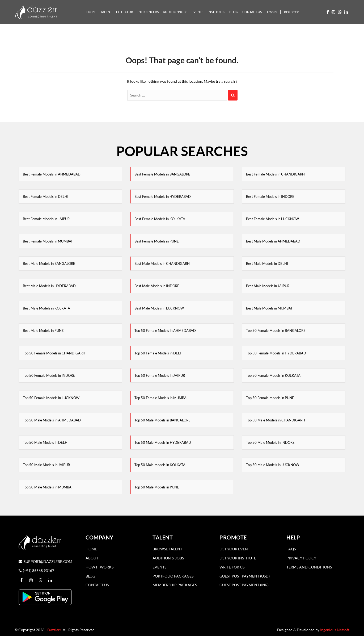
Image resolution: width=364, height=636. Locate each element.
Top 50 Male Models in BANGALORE (162, 420)
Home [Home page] (91, 549)
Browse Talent (167, 549)
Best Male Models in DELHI (267, 263)
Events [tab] (197, 12)
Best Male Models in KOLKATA (46, 308)
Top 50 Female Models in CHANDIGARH (54, 353)
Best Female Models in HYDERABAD (163, 196)
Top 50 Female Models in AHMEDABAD (165, 330)
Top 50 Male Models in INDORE (270, 442)
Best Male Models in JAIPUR (268, 286)
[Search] (177, 95)
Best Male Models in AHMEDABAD (273, 241)
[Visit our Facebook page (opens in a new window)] (328, 12)
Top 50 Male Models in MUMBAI (48, 487)
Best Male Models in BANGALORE (49, 263)
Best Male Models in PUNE (43, 330)
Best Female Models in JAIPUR (46, 219)
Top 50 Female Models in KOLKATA (273, 375)
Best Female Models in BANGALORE (162, 174)
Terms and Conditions (309, 567)
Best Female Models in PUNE (157, 241)
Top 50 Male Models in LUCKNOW (273, 465)
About (92, 558)
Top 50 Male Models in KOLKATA (160, 465)
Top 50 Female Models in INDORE (49, 375)
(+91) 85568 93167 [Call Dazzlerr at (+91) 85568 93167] (36, 570)
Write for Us (232, 567)
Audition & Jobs (168, 558)
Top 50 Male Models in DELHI (46, 442)
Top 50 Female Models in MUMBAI (161, 398)
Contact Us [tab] (252, 12)
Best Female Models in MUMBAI (48, 241)
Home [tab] (91, 12)
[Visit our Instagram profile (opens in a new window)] (333, 12)
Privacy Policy (301, 558)
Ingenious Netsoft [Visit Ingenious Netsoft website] (335, 630)
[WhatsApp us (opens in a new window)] (340, 12)
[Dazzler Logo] (36, 12)
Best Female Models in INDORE (270, 196)
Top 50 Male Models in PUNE (157, 487)
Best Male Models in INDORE (157, 286)
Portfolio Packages (173, 576)
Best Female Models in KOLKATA (160, 219)
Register (291, 12)
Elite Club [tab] (125, 12)
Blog (90, 576)
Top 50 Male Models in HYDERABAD (163, 442)
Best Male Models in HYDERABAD (49, 286)
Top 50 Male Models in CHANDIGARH (276, 420)
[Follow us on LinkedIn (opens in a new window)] (346, 12)
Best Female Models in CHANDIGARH (275, 174)
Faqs (291, 549)
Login (272, 12)
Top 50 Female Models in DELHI (159, 353)
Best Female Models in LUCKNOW (272, 219)
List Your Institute (238, 558)
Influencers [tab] (148, 12)
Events (159, 567)
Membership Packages (175, 585)
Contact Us (97, 585)
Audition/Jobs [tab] (175, 12)
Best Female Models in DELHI (46, 196)
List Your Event (235, 549)
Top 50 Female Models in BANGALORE (276, 330)
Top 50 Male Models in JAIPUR (46, 465)
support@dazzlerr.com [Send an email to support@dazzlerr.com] (45, 561)
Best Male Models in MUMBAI (269, 308)
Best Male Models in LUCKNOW (159, 308)
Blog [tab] (234, 12)
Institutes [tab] (216, 12)
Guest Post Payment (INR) (244, 585)
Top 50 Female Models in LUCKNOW (51, 398)
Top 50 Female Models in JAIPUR (160, 375)
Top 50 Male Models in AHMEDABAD (52, 420)
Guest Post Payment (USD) (245, 576)
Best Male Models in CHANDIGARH (162, 263)
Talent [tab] (106, 12)
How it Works (100, 567)
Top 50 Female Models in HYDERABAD (276, 353)
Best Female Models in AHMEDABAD (52, 174)
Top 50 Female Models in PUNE (270, 398)
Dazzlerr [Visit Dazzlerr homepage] (54, 630)
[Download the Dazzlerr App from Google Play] (45, 597)
